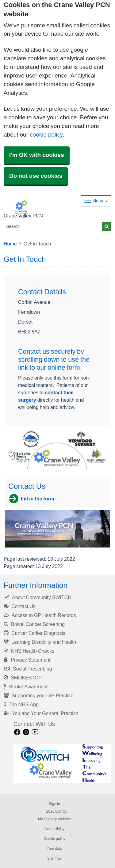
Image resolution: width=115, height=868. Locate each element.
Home (10, 244)
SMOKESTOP (23, 678)
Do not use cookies (36, 176)
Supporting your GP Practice (38, 695)
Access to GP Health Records (40, 615)
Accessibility (54, 829)
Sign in (54, 804)
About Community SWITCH (38, 597)
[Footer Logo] (62, 764)
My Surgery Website (54, 819)
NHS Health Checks (29, 651)
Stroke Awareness (26, 687)
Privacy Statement (27, 660)
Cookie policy (54, 839)
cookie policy (46, 135)
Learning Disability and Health (40, 642)
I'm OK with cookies (37, 155)
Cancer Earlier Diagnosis (34, 633)
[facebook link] (17, 732)
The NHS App (21, 704)
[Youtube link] (35, 732)
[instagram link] (26, 732)
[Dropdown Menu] (96, 201)
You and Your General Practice (41, 713)
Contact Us (20, 606)
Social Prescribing (28, 669)
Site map (54, 858)
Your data (54, 849)
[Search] (53, 227)
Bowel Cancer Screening (34, 624)
